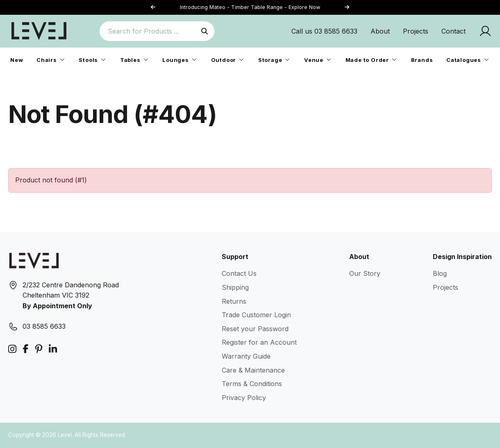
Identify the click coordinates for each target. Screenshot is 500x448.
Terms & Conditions (252, 384)
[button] (347, 8)
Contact (453, 31)
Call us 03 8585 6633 (324, 31)
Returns (234, 301)
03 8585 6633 (44, 326)
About (380, 31)
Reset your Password (255, 329)
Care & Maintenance (253, 370)
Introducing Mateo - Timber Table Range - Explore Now (250, 7)
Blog (440, 273)
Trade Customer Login (256, 315)
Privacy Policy (244, 398)
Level (65, 435)
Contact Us (239, 273)
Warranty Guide (246, 356)
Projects (416, 31)
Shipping (235, 287)
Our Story (365, 273)
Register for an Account (259, 342)
